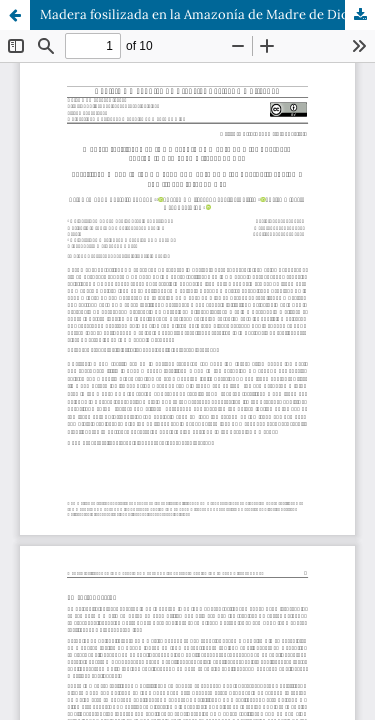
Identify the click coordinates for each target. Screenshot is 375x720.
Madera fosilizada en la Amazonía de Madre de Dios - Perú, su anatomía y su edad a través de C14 (207, 14)
